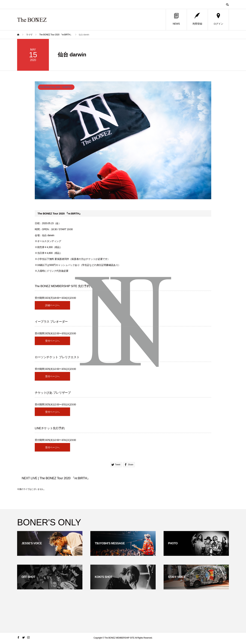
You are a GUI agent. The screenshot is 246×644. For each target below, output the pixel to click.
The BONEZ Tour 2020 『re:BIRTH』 (56, 87)
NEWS (176, 19)
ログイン (218, 19)
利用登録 (197, 19)
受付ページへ (52, 341)
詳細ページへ (52, 305)
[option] (123, 140)
